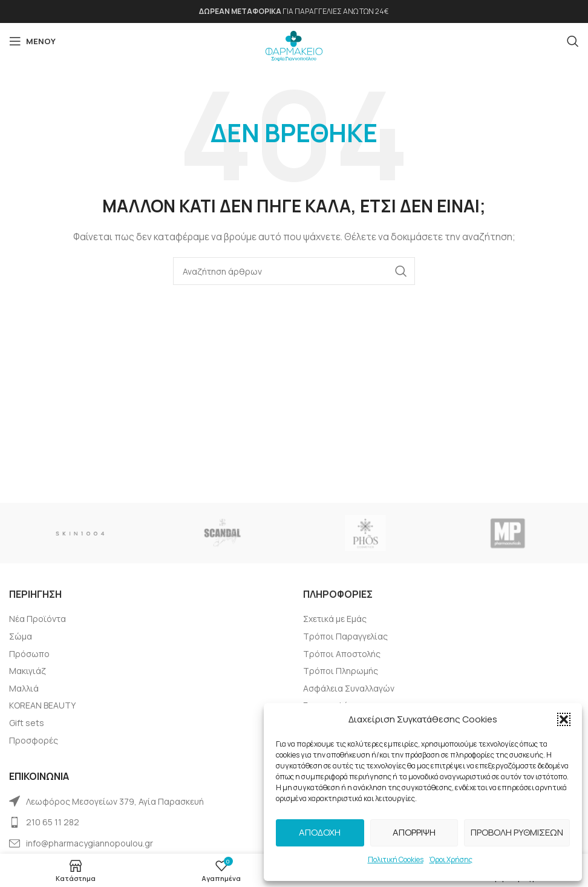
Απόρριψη (414, 832)
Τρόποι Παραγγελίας (345, 636)
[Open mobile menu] (32, 41)
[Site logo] (294, 43)
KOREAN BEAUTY (42, 705)
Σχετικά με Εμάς (335, 619)
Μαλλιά (24, 688)
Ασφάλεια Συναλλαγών (349, 688)
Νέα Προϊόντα (38, 619)
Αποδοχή (320, 832)
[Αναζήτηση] (573, 41)
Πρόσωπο (29, 654)
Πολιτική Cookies (396, 859)
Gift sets (27, 723)
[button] (564, 719)
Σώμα (21, 636)
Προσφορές (34, 740)
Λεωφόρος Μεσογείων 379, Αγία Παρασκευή (115, 801)
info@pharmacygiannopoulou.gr (90, 843)
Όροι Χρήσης (451, 859)
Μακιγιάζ (28, 671)
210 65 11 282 (53, 822)
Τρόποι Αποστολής (342, 654)
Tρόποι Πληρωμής (341, 671)
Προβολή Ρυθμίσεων (517, 832)
